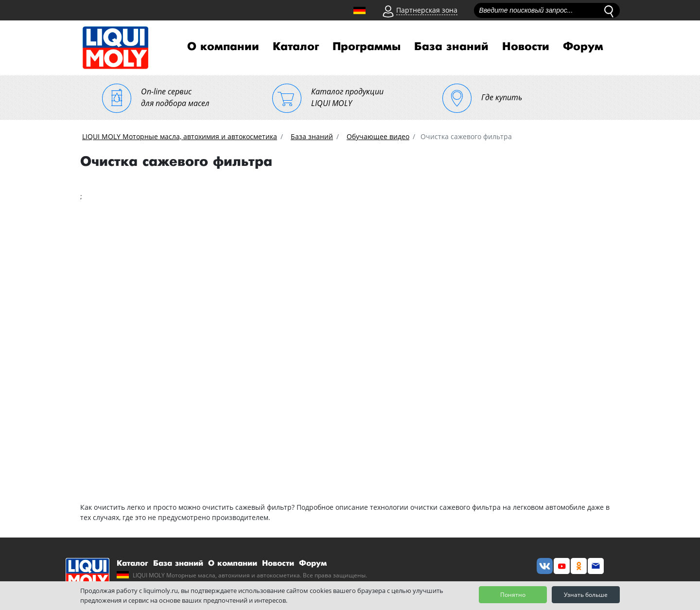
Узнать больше (586, 595)
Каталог (296, 47)
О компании (223, 47)
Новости (526, 47)
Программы (367, 47)
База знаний (451, 47)
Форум (583, 47)
